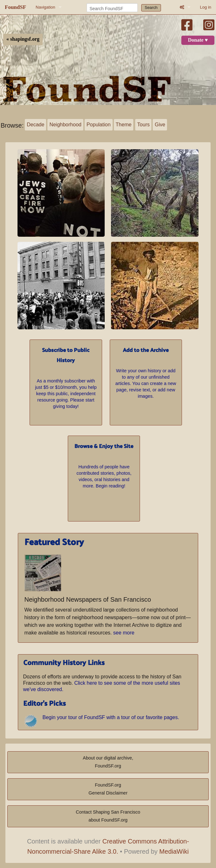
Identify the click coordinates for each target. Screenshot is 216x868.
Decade (35, 125)
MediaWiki (174, 851)
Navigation (45, 7)
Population (99, 125)
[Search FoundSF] (112, 8)
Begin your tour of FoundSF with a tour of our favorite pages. (111, 717)
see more (124, 633)
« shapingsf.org (23, 39)
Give (160, 125)
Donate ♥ (198, 40)
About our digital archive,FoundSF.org (108, 762)
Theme (124, 125)
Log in (206, 7)
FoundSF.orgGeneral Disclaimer (108, 789)
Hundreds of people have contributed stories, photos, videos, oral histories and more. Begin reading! (104, 465)
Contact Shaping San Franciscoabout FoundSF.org (108, 816)
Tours (143, 125)
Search (151, 7)
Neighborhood (65, 125)
